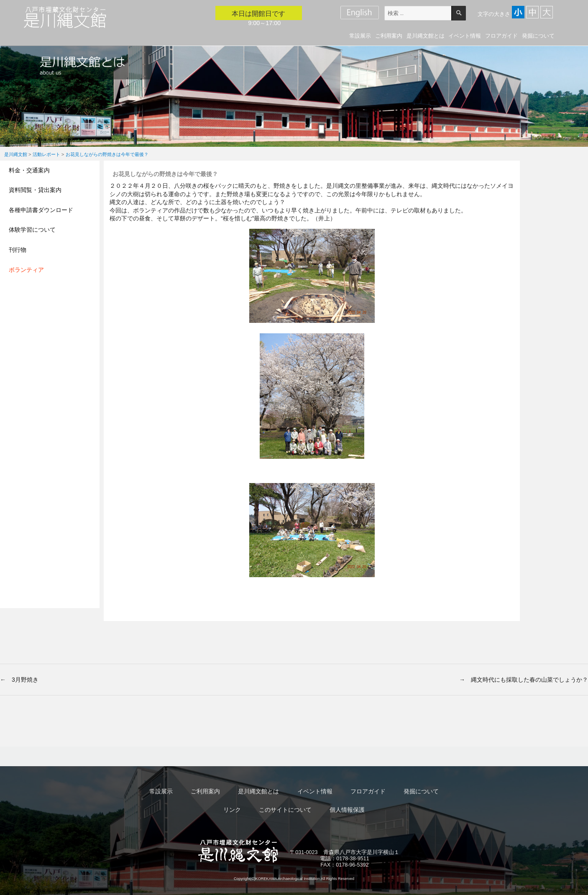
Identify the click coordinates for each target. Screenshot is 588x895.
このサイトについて (285, 810)
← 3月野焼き (19, 680)
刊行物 (18, 250)
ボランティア (26, 270)
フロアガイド (501, 36)
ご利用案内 (389, 36)
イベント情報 (465, 36)
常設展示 (360, 36)
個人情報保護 (347, 810)
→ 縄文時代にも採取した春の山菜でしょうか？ (524, 680)
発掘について (538, 36)
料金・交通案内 (29, 170)
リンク (232, 810)
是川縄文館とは (426, 36)
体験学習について (32, 230)
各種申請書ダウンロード (41, 210)
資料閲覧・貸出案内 (35, 190)
